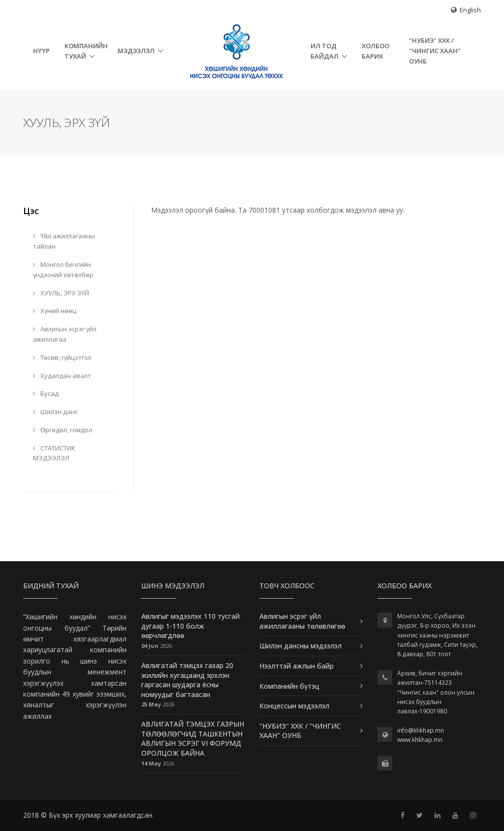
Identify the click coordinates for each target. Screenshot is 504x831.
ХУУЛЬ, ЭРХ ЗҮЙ (61, 293)
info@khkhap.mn (421, 730)
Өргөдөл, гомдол (63, 430)
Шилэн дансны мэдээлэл (300, 646)
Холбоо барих (376, 51)
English (470, 10)
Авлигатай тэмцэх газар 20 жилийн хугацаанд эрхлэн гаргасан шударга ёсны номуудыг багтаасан (187, 680)
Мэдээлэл (136, 51)
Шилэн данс (55, 412)
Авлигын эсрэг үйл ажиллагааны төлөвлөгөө (302, 621)
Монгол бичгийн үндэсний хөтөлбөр (63, 270)
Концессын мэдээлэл (294, 706)
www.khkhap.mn (420, 740)
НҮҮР (41, 51)
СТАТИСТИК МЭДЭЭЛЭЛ (54, 453)
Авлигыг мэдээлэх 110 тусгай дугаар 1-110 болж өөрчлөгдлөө (190, 626)
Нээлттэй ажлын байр (297, 666)
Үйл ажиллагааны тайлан (64, 241)
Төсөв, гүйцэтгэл (62, 357)
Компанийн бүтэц (289, 686)
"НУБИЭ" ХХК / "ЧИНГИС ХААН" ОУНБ (435, 51)
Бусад (46, 393)
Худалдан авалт (62, 376)
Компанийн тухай (86, 51)
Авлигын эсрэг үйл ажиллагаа (65, 334)
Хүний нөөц (55, 311)
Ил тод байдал (325, 51)
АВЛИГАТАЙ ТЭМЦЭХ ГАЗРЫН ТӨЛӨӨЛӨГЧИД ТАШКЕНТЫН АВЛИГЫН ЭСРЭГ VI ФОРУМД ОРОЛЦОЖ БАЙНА (193, 738)
